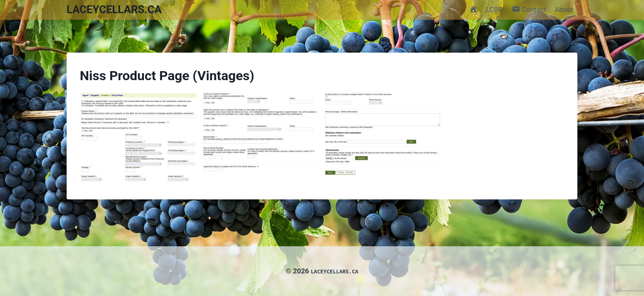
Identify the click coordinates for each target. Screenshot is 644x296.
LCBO (494, 9)
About (564, 9)
